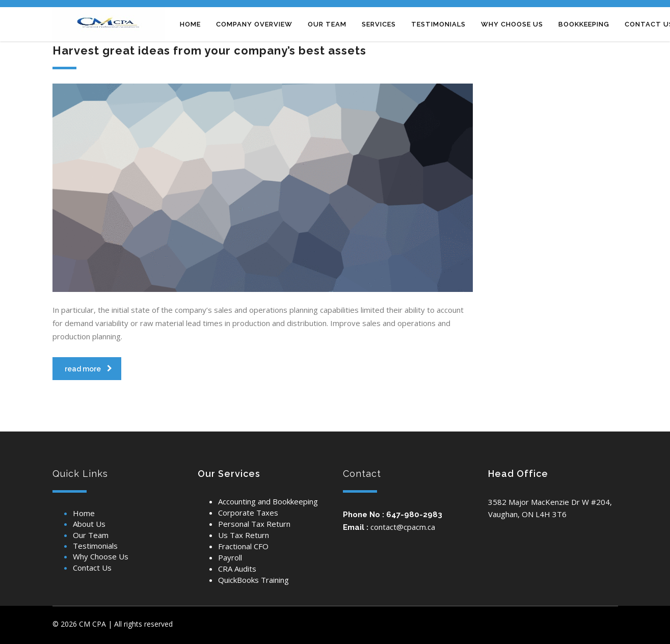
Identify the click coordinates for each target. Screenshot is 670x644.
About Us (89, 524)
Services (379, 24)
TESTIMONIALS (438, 24)
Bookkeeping (584, 24)
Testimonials (95, 546)
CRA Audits (237, 569)
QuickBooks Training (253, 580)
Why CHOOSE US (512, 24)
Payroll (230, 557)
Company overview (254, 24)
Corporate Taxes (248, 513)
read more (88, 369)
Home (190, 24)
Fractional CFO (243, 546)
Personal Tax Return (254, 524)
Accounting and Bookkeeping (268, 501)
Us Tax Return (244, 535)
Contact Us (92, 568)
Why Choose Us (101, 556)
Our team (327, 24)
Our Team (91, 535)
